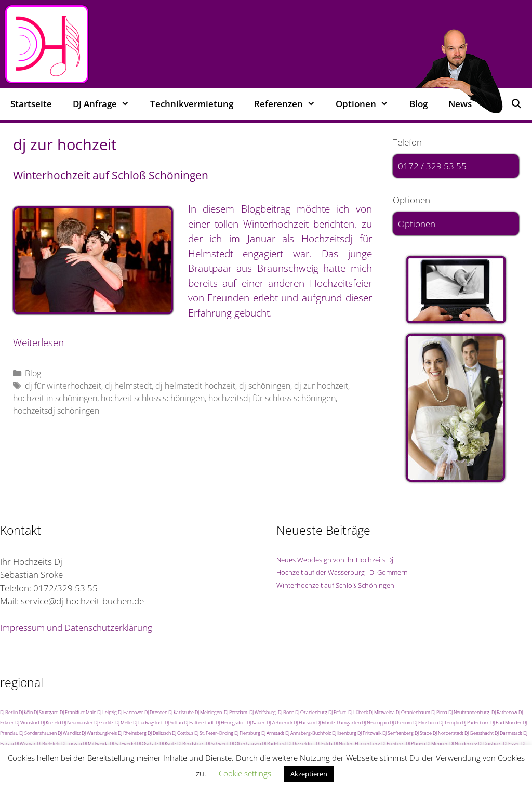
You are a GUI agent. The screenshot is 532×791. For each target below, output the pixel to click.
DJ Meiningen (208, 712)
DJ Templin (450, 723)
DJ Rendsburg (191, 743)
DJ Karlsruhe (181, 712)
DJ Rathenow (504, 712)
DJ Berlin (9, 712)
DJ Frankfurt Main (78, 712)
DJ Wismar (25, 743)
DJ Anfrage (106, 104)
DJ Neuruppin (375, 723)
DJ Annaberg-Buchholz (308, 733)
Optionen (367, 104)
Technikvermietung (192, 104)
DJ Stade (423, 733)
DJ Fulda (324, 743)
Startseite (31, 104)
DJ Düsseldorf (301, 743)
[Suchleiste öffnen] (516, 104)
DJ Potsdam (236, 712)
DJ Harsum (304, 723)
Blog (418, 104)
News (460, 104)
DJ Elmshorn (425, 723)
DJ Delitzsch (159, 733)
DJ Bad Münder (506, 723)
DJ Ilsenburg (344, 733)
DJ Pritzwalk (369, 733)
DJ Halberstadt (199, 723)
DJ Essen (511, 743)
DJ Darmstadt (508, 733)
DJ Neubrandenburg (469, 712)
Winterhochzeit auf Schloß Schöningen (111, 175)
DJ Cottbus (183, 733)
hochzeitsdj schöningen (56, 411)
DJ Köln (26, 712)
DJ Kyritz (168, 743)
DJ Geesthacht (479, 733)
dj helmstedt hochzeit (195, 386)
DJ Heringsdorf (231, 723)
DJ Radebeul (274, 743)
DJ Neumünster (77, 723)
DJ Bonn (286, 712)
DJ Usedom (401, 723)
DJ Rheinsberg (132, 733)
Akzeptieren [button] (309, 774)
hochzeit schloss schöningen (153, 398)
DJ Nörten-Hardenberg (357, 743)
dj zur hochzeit (321, 386)
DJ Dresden (156, 712)
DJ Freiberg (393, 743)
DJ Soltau (174, 723)
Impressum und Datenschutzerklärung (76, 628)
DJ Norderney (463, 743)
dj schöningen (265, 386)
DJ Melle (124, 723)
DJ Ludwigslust (148, 723)
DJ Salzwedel (123, 743)
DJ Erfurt (337, 712)
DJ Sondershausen (38, 733)
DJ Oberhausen (245, 743)
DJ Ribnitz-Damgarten (338, 723)
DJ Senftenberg (398, 733)
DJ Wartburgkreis (99, 733)
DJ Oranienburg (311, 712)
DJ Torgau (71, 743)
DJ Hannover (131, 712)
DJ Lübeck (358, 712)
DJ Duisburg (490, 743)
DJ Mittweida (382, 712)
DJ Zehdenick (280, 723)
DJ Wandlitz (69, 733)
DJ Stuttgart (46, 712)
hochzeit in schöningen (55, 398)
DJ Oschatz (148, 743)
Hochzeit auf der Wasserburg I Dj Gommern (342, 572)
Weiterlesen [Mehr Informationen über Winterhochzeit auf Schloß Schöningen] (38, 342)
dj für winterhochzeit (63, 386)
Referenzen (290, 104)
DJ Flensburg (247, 733)
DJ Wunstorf (27, 723)
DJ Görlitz (104, 723)
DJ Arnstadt (273, 733)
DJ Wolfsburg (263, 712)
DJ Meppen (437, 743)
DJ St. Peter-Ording (214, 733)
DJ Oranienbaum (413, 712)
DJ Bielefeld (49, 743)
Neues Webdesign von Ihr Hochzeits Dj (335, 560)
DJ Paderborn (476, 723)
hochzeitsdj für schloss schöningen (272, 398)
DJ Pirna (439, 712)
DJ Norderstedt (448, 733)
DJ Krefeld (51, 723)
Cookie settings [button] (245, 773)
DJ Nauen (256, 723)
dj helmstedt (128, 386)
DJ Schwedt (217, 743)
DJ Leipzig (107, 712)
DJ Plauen (415, 743)
